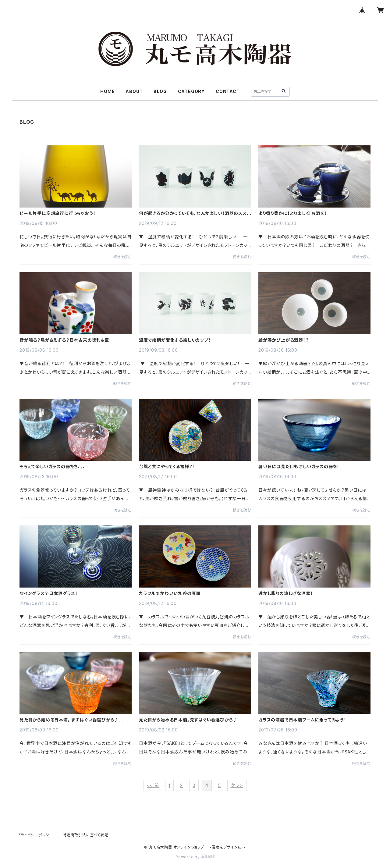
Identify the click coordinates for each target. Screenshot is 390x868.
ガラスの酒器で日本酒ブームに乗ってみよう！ (302, 720)
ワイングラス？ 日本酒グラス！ (49, 593)
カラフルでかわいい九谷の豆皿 (170, 593)
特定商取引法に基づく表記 (86, 835)
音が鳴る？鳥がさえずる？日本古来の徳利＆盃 (64, 340)
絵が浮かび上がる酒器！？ (284, 340)
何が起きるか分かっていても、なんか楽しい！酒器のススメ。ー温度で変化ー (193, 213)
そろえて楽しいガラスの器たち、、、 (52, 467)
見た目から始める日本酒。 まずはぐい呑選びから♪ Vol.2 (69, 720)
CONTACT (228, 91)
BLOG (160, 91)
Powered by (195, 857)
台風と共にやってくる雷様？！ (167, 467)
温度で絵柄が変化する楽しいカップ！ (175, 340)
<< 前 (153, 785)
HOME (107, 91)
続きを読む (122, 257)
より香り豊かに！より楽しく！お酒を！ (293, 213)
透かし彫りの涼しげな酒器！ (285, 593)
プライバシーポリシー (35, 835)
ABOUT (134, 91)
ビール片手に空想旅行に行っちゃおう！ (57, 213)
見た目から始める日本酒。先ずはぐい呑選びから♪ (188, 720)
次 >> (237, 785)
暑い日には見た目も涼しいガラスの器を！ (299, 467)
